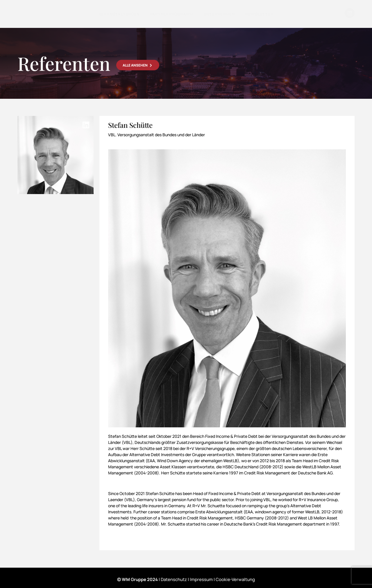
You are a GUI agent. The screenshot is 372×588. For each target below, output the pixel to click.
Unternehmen (219, 14)
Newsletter (259, 14)
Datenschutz (174, 579)
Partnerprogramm (172, 14)
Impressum (201, 579)
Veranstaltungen (119, 14)
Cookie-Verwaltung (235, 579)
